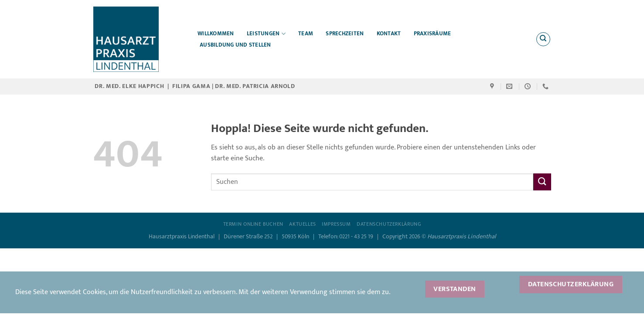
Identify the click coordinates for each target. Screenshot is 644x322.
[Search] (543, 39)
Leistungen (266, 34)
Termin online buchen (253, 224)
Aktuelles (303, 224)
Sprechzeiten (345, 34)
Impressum (336, 224)
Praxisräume (433, 34)
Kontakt (389, 34)
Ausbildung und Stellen (235, 45)
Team (306, 34)
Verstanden (455, 289)
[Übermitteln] (542, 182)
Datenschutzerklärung (389, 224)
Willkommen (216, 34)
